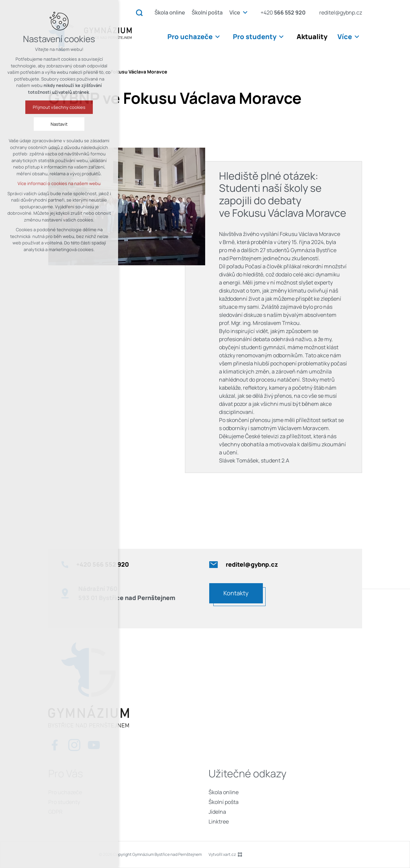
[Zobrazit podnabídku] (245, 12)
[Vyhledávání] (139, 12)
